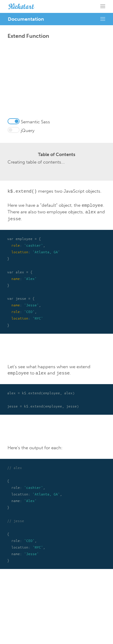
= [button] (103, 6)
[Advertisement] (57, 80)
